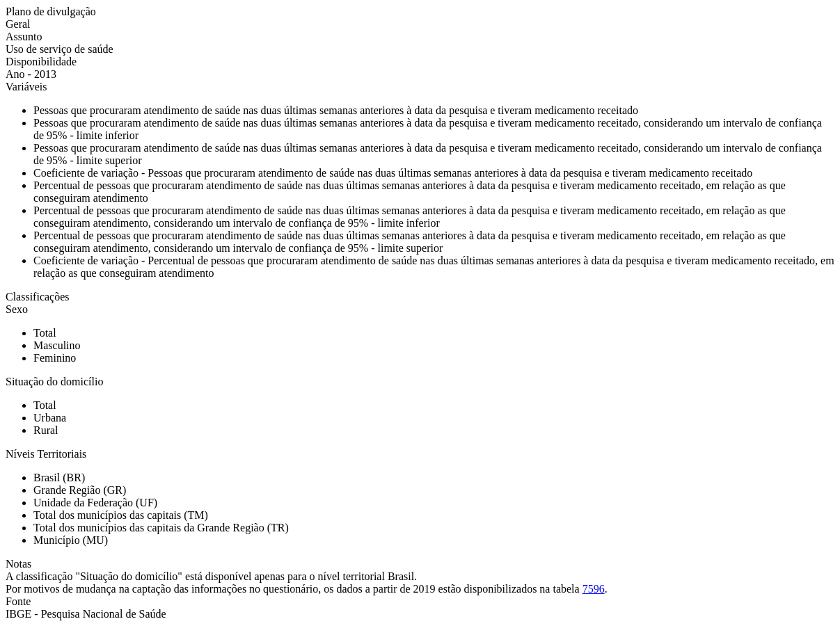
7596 (594, 589)
